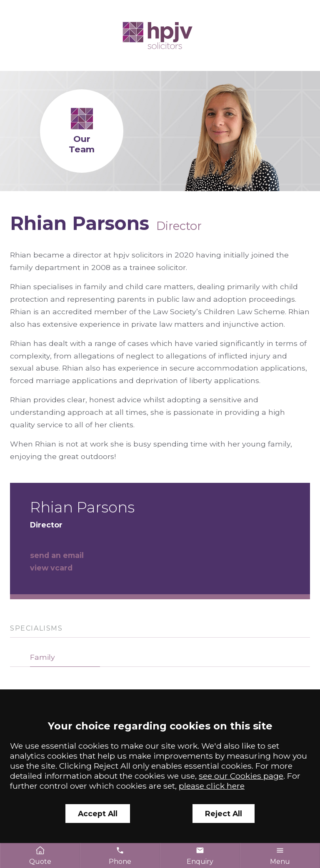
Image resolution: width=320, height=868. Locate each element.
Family (42, 657)
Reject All (224, 814)
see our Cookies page (241, 776)
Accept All (98, 814)
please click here (212, 786)
